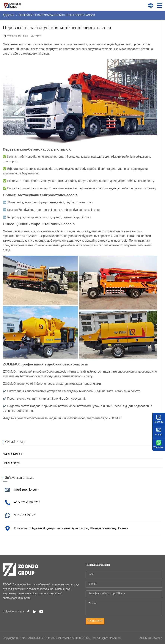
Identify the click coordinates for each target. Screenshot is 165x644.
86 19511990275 (25, 516)
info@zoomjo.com (26, 490)
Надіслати (95, 621)
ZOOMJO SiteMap (151, 638)
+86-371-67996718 (27, 503)
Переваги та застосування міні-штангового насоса (57, 15)
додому (9, 15)
